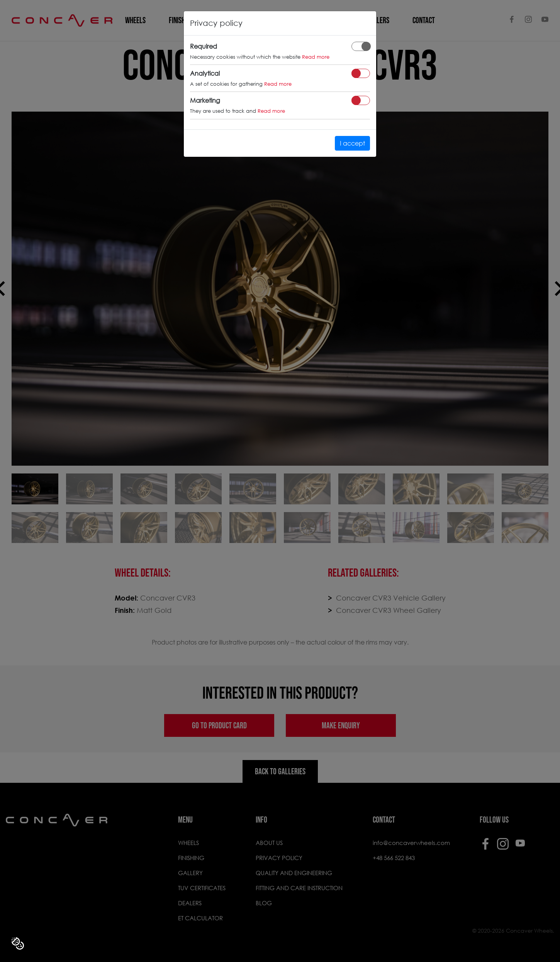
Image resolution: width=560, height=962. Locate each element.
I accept (352, 143)
